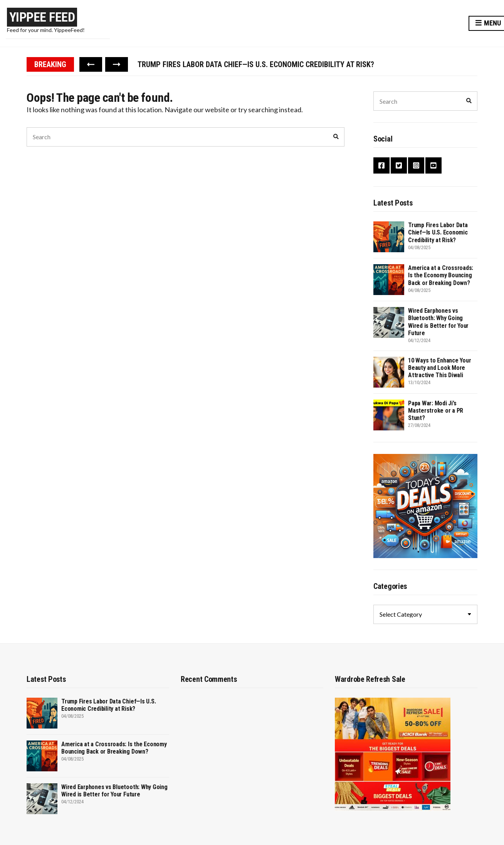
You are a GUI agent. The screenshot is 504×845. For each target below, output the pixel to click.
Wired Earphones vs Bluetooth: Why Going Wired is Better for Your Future (438, 322)
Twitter (399, 165)
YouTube (433, 165)
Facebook (381, 165)
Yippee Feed (42, 17)
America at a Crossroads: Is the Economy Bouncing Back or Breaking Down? (441, 275)
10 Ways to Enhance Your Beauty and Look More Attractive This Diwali (439, 368)
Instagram (416, 165)
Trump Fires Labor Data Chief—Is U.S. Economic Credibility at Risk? (256, 64)
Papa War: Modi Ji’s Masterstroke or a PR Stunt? (436, 411)
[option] (307, 64)
